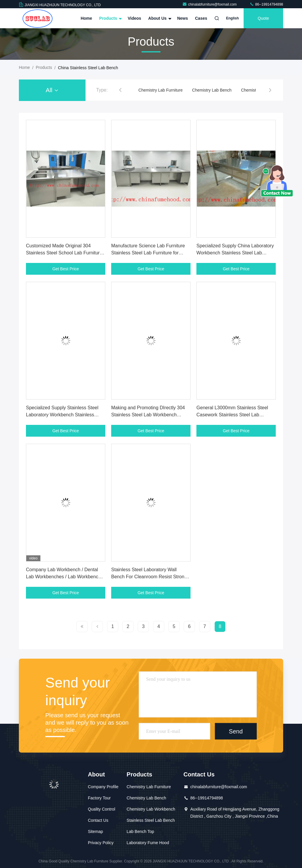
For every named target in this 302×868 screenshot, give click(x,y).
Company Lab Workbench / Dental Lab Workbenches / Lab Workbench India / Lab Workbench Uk (63, 577)
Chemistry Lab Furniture (160, 90)
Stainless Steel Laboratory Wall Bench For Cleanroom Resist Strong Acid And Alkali (149, 577)
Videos (134, 18)
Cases (201, 18)
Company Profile (103, 787)
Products (110, 18)
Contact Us (98, 820)
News (183, 18)
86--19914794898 (266, 4)
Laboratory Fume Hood (148, 843)
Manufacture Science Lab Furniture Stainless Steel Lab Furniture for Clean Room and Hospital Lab (148, 253)
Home (86, 18)
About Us (159, 18)
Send (236, 731)
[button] (120, 90)
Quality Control (102, 809)
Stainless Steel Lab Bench (151, 820)
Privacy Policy (101, 843)
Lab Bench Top (140, 831)
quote (263, 18)
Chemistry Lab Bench (212, 90)
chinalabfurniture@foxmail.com (210, 4)
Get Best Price (65, 269)
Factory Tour (99, 798)
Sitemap (95, 831)
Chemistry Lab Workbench (151, 809)
